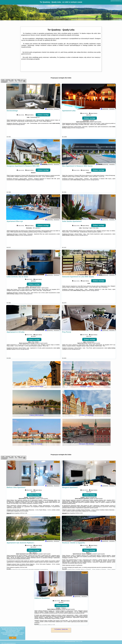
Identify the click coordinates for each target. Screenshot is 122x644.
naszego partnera (20, 126)
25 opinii (94, 345)
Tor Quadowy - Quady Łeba (61, 629)
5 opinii (95, 123)
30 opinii (41, 345)
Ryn (58, 517)
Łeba (58, 85)
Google (4, 629)
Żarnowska (111, 85)
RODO (16, 635)
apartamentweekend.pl (116, 1)
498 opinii (68, 611)
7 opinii (42, 289)
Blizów (113, 517)
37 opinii (41, 500)
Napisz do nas (79, 641)
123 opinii (96, 500)
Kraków (57, 462)
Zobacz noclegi (43, 116)
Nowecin (57, 140)
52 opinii (98, 555)
